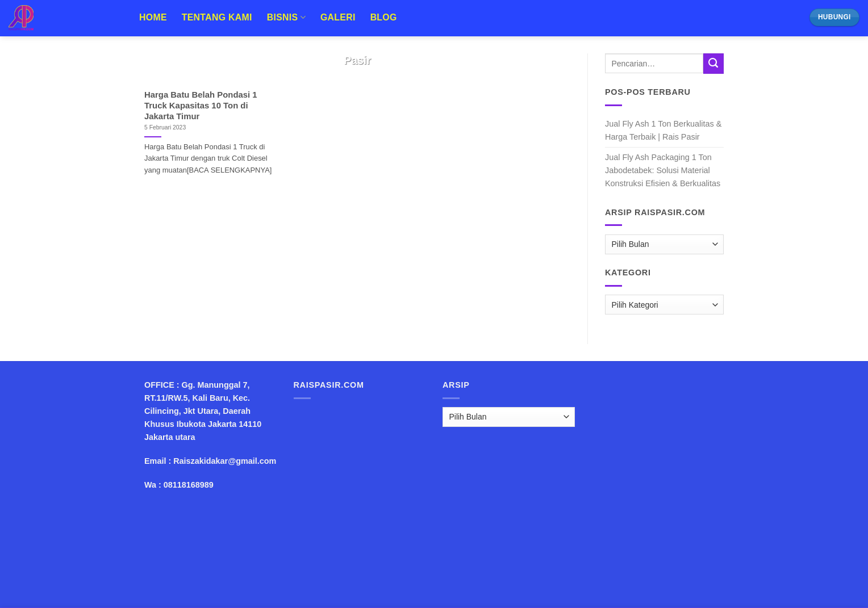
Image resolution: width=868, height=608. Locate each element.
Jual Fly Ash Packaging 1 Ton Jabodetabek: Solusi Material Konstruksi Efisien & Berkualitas (663, 170)
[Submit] (713, 64)
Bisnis (286, 17)
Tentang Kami (217, 17)
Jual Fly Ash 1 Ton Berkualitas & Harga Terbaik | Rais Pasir (663, 130)
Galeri (338, 17)
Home (153, 17)
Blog (384, 17)
